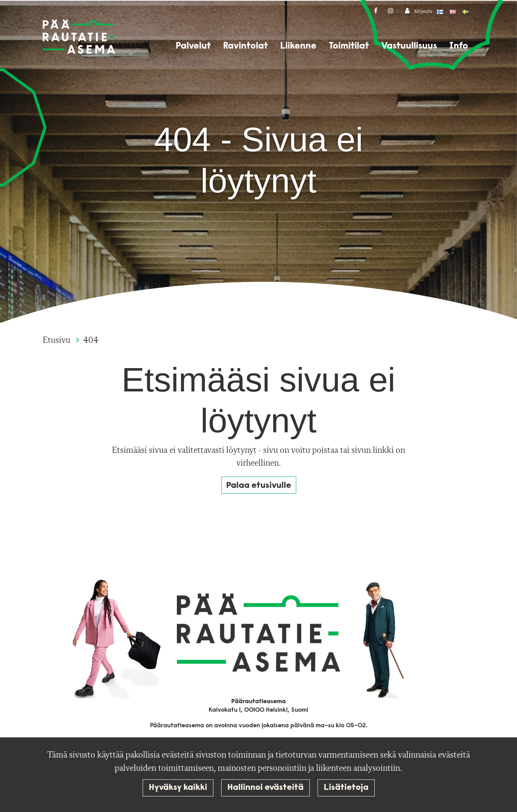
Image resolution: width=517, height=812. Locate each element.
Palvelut (193, 46)
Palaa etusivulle (259, 486)
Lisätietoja (346, 788)
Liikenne (298, 46)
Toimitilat (349, 46)
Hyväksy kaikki (178, 788)
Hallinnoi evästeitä (265, 788)
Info (459, 46)
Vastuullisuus (409, 46)
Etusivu (58, 341)
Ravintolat (245, 46)
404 (91, 341)
